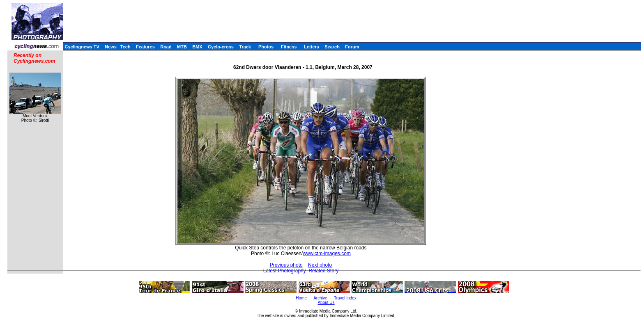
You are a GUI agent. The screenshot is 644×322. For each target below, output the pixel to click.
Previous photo (286, 265)
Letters (312, 47)
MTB (182, 47)
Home (301, 298)
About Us (326, 303)
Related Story (323, 271)
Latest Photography (285, 271)
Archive (320, 298)
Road (166, 47)
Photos (266, 47)
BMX (197, 47)
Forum (352, 47)
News (111, 47)
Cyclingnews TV (82, 47)
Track (245, 47)
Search (332, 47)
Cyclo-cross (221, 47)
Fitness (289, 47)
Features (145, 47)
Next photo (320, 265)
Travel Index (345, 298)
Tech (125, 47)
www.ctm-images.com (327, 253)
